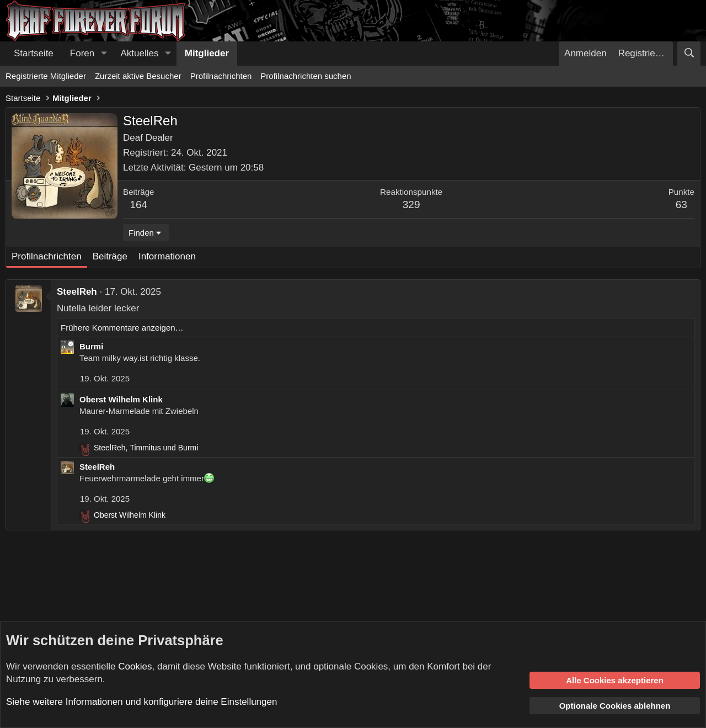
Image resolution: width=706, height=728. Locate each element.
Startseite (34, 53)
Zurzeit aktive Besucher (138, 76)
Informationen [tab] (167, 256)
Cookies (135, 666)
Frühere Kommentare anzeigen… (122, 328)
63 (681, 204)
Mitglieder (207, 53)
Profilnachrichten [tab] (47, 256)
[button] (104, 54)
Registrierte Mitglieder (46, 76)
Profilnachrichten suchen (306, 76)
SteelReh (77, 292)
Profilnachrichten (221, 76)
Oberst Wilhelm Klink (121, 399)
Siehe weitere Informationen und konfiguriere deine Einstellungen (141, 702)
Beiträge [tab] (110, 256)
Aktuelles (140, 53)
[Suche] (689, 54)
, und (146, 448)
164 (138, 204)
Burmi (91, 346)
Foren (82, 53)
